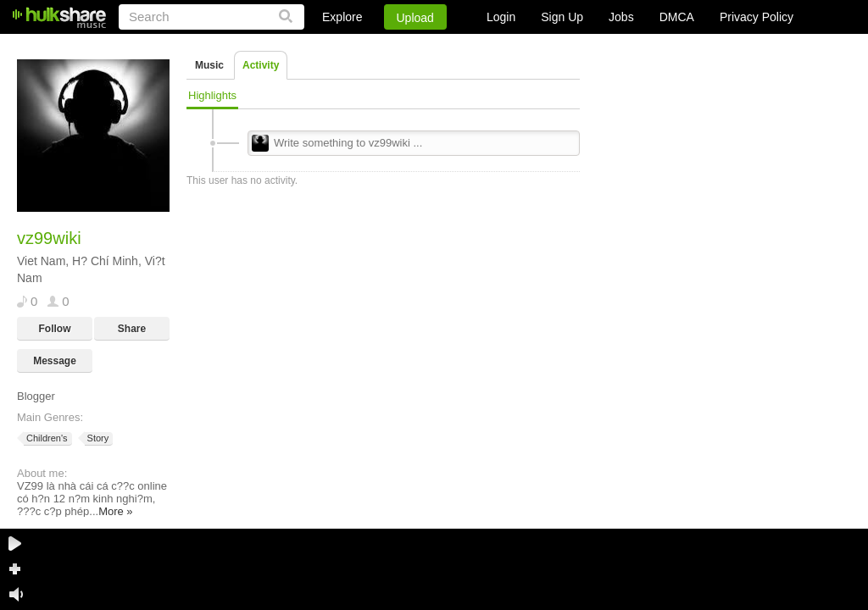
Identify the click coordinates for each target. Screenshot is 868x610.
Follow (55, 329)
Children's (46, 438)
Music (209, 65)
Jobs (621, 17)
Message (55, 361)
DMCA (677, 17)
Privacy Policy (757, 17)
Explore (342, 17)
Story (97, 438)
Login (501, 17)
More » (115, 511)
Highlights (212, 95)
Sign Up (562, 17)
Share (132, 329)
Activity (261, 65)
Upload (415, 18)
